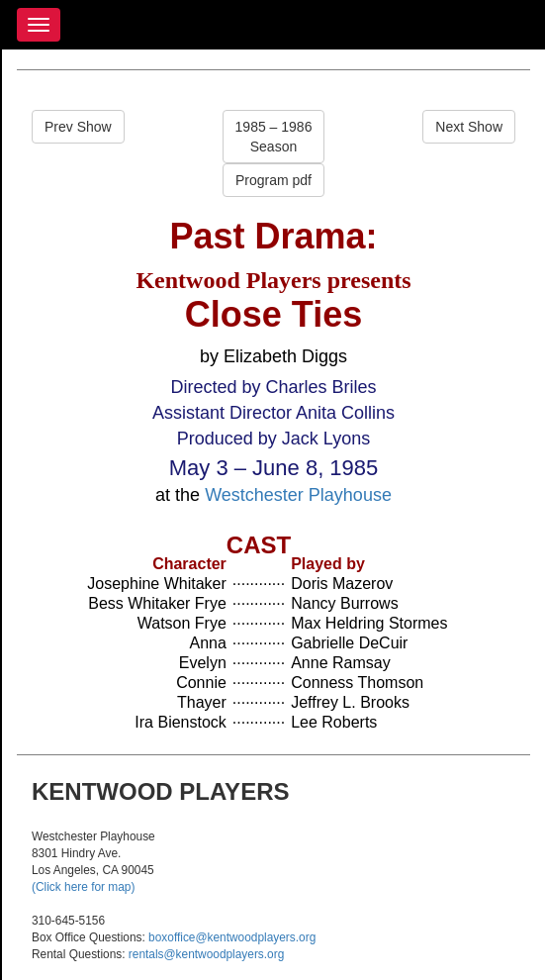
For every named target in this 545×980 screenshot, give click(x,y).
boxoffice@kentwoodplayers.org (232, 937)
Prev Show (78, 127)
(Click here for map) (83, 887)
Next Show (469, 127)
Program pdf (273, 180)
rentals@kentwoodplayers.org (206, 954)
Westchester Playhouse (298, 495)
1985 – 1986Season (274, 137)
